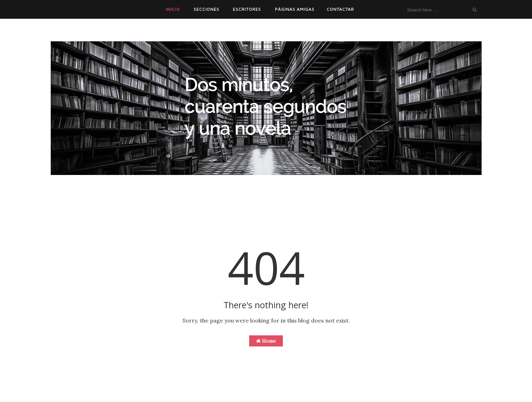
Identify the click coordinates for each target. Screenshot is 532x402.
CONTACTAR (340, 9)
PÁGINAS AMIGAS (295, 9)
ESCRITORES (247, 9)
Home (266, 341)
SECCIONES (206, 9)
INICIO (173, 9)
